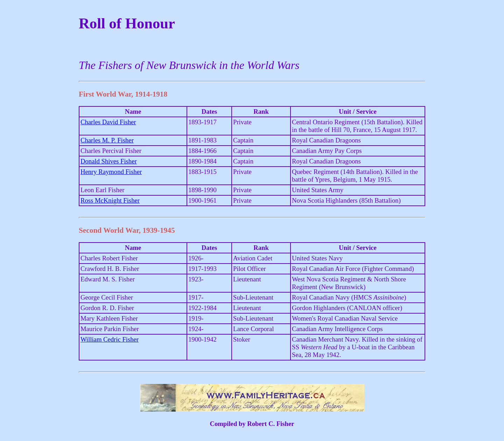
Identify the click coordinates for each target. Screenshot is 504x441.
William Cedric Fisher (110, 339)
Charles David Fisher (108, 122)
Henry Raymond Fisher (111, 172)
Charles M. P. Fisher (107, 140)
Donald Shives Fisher (109, 161)
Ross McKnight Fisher (110, 200)
